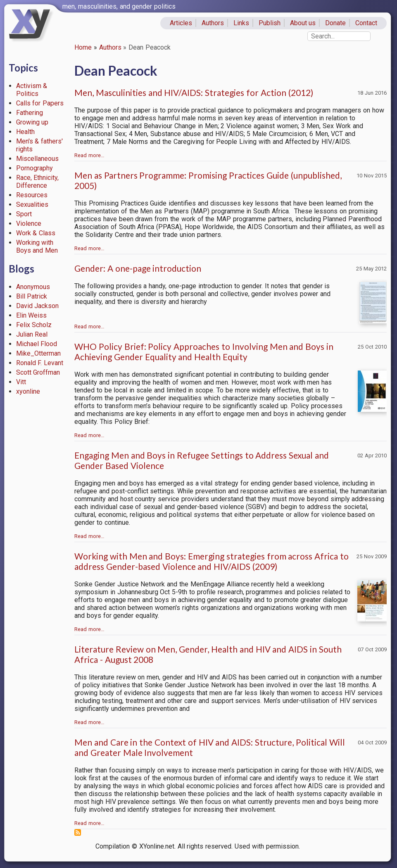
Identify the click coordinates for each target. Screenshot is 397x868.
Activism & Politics (32, 90)
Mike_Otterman (38, 353)
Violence (29, 224)
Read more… (89, 155)
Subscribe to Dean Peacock (78, 832)
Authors (213, 23)
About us (303, 23)
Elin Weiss (32, 315)
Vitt (21, 382)
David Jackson (38, 306)
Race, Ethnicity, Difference (38, 182)
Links (241, 23)
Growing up (32, 122)
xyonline (28, 391)
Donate (335, 23)
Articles (181, 23)
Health (25, 132)
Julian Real (32, 334)
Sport (24, 214)
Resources (32, 195)
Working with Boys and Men (37, 246)
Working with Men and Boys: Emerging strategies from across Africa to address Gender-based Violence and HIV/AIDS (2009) (212, 561)
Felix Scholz (34, 325)
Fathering (30, 113)
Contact (366, 23)
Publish (270, 23)
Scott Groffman (38, 372)
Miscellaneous (37, 159)
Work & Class (36, 233)
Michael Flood (37, 344)
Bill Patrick (32, 296)
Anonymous (33, 287)
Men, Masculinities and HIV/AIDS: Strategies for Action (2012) (194, 92)
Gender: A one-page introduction (138, 268)
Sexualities (32, 204)
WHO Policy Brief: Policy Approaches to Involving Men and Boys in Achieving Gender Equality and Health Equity (204, 352)
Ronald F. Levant (40, 363)
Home (83, 47)
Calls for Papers (40, 103)
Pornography (34, 168)
